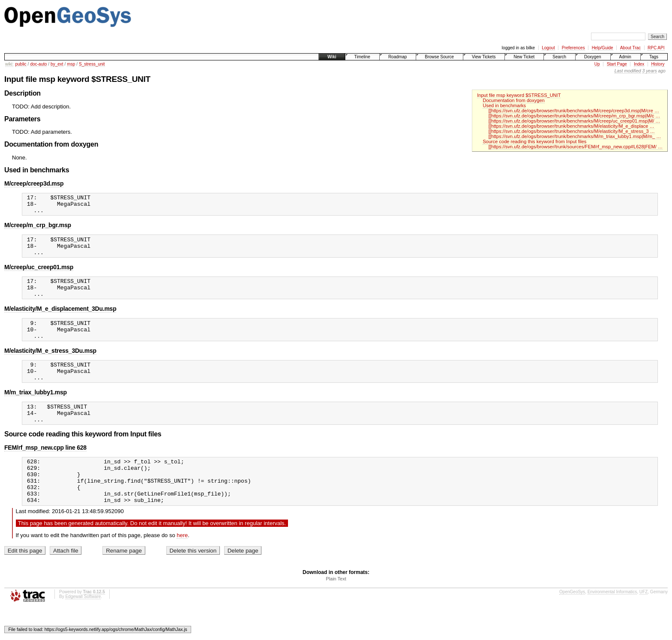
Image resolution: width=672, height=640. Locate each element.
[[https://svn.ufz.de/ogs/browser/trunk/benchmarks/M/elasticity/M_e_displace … (571, 126)
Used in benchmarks (504, 105)
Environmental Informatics (612, 624)
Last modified (628, 71)
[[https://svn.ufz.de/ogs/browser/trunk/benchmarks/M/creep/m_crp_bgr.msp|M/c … (574, 116)
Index (639, 64)
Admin (625, 57)
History (658, 64)
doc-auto (38, 64)
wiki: (9, 64)
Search (559, 57)
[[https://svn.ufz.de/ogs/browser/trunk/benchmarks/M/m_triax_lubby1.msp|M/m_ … (575, 136)
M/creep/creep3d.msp (34, 183)
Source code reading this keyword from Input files (534, 141)
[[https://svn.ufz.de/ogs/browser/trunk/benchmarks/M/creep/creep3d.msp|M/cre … (574, 111)
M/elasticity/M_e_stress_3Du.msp (50, 366)
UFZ (643, 624)
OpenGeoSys (572, 624)
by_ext (57, 64)
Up (597, 64)
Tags (654, 57)
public (21, 64)
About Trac (630, 48)
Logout (548, 48)
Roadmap (397, 57)
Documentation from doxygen (513, 100)
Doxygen (592, 57)
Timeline (362, 57)
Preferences (573, 48)
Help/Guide (603, 48)
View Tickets (484, 57)
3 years (650, 71)
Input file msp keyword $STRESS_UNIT (519, 95)
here (182, 567)
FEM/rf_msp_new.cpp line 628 (45, 471)
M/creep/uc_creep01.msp (39, 275)
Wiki (332, 57)
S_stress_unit (92, 64)
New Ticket (524, 57)
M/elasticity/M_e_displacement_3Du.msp (60, 320)
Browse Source (439, 57)
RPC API (656, 48)
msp (71, 64)
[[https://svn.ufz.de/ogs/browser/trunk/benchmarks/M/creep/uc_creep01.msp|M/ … (574, 121)
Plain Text (336, 611)
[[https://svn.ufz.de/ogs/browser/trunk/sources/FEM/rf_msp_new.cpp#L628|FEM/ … (576, 147)
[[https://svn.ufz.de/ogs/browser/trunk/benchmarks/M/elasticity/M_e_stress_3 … (572, 131)
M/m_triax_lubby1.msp (36, 412)
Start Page (617, 64)
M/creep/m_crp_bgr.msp (38, 229)
